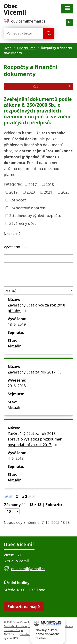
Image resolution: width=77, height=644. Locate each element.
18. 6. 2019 (17, 324)
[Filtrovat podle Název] (38, 242)
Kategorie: (13, 184)
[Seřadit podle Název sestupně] (20, 234)
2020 (31, 192)
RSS (52, 86)
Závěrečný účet (23, 223)
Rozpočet (18, 200)
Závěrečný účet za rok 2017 (35, 372)
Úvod (7, 48)
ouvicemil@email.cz (28, 569)
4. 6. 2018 (16, 458)
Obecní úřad (26, 48)
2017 (32, 184)
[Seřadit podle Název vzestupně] (20, 233)
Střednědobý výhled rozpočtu (35, 215)
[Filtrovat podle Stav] (38, 290)
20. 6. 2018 (17, 386)
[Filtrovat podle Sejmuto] (38, 274)
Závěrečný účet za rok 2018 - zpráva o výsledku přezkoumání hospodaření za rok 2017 (35, 439)
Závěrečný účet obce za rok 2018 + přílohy (38, 308)
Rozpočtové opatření (28, 208)
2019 (13, 192)
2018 (50, 184)
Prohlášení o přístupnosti (19, 626)
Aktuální (15, 346)
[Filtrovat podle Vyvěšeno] (38, 259)
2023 (65, 192)
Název (11, 234)
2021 (48, 192)
